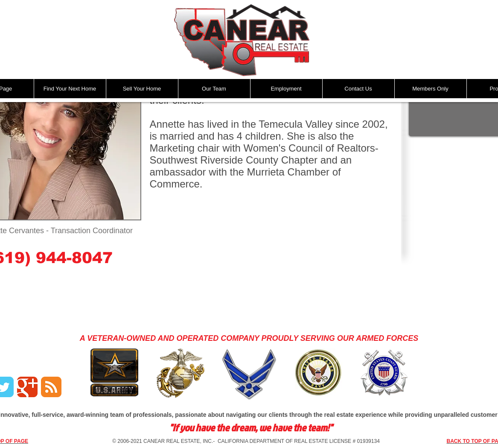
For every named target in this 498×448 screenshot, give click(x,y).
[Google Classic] (27, 387)
